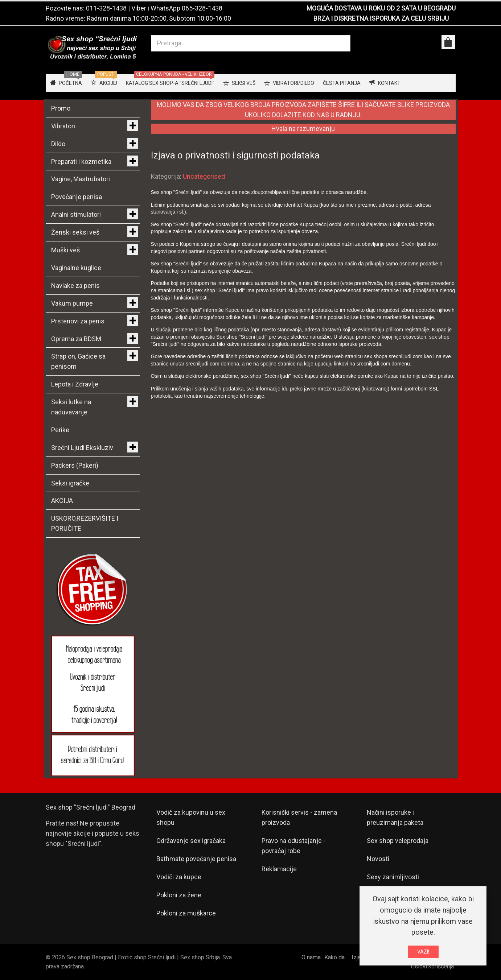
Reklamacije (279, 869)
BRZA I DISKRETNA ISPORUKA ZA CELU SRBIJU (381, 18)
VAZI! (423, 953)
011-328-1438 (106, 8)
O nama (311, 957)
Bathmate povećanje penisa (196, 859)
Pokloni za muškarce (186, 913)
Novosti (378, 859)
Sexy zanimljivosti (393, 877)
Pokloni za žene (179, 895)
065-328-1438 (202, 8)
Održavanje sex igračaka (191, 841)
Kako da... (336, 957)
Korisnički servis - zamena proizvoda (299, 817)
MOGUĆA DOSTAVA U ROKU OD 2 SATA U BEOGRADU (381, 8)
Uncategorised (204, 176)
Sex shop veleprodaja (398, 841)
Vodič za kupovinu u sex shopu (191, 817)
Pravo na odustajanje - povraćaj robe (293, 846)
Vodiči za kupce (179, 877)
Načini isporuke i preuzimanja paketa (395, 817)
